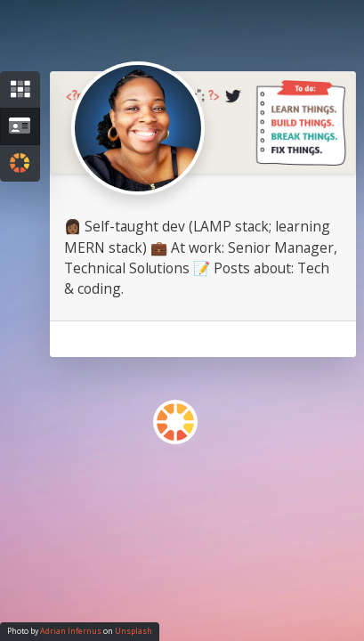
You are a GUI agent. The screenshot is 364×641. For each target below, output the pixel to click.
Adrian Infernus (71, 631)
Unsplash (133, 631)
